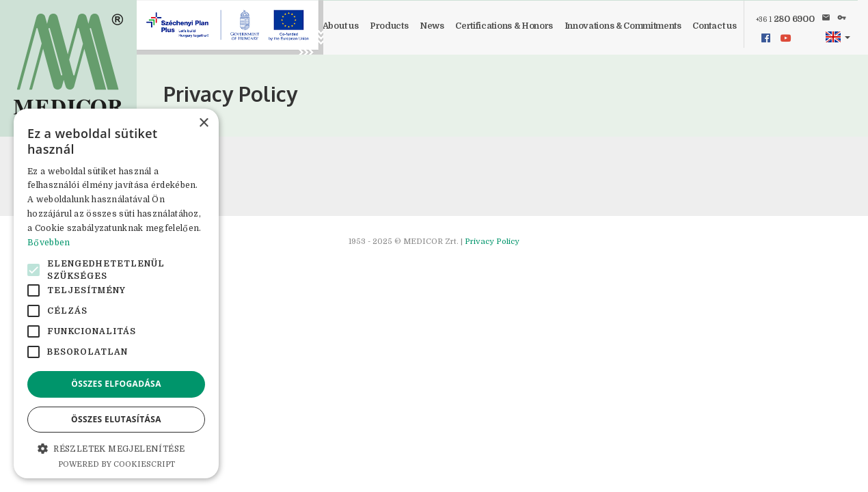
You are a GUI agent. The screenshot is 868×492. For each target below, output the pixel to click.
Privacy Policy (492, 242)
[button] (838, 37)
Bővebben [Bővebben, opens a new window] (49, 243)
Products (389, 26)
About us (340, 26)
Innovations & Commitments (623, 26)
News (432, 26)
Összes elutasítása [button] (116, 419)
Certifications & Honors (504, 26)
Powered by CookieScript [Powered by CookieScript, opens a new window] (117, 464)
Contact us (714, 26)
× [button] (203, 123)
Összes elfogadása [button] (116, 384)
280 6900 (785, 19)
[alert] (116, 293)
